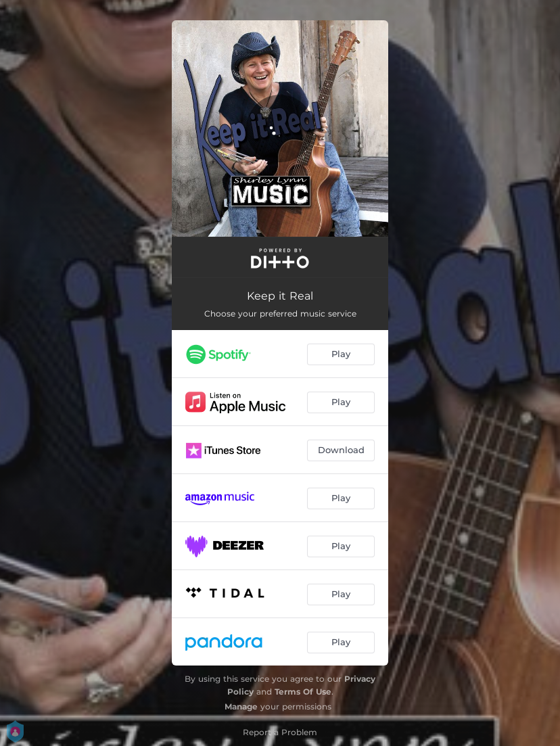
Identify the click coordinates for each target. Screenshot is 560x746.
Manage (241, 706)
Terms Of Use (303, 692)
